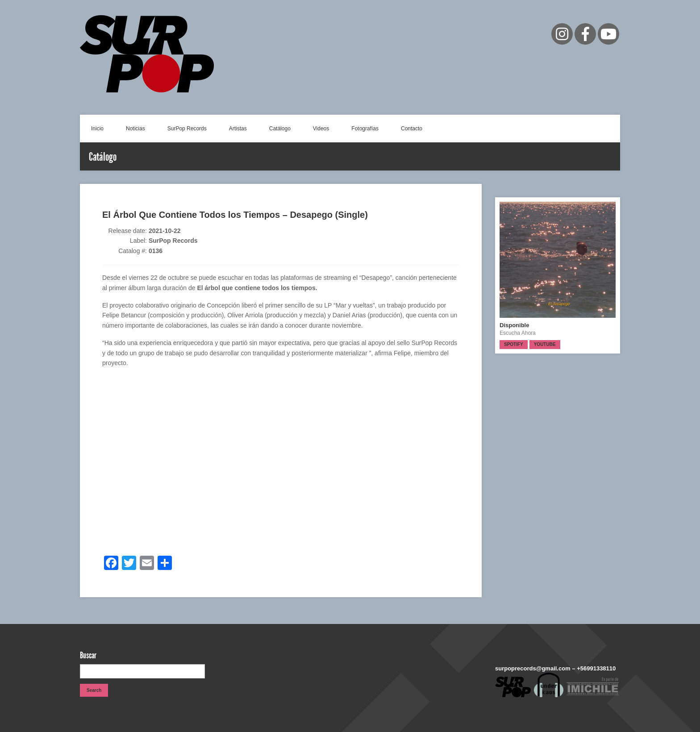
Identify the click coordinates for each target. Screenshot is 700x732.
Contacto (412, 129)
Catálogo (280, 129)
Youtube (545, 344)
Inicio (97, 129)
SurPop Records (187, 129)
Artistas (238, 129)
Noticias (135, 129)
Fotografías (365, 129)
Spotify (514, 344)
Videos (321, 129)
